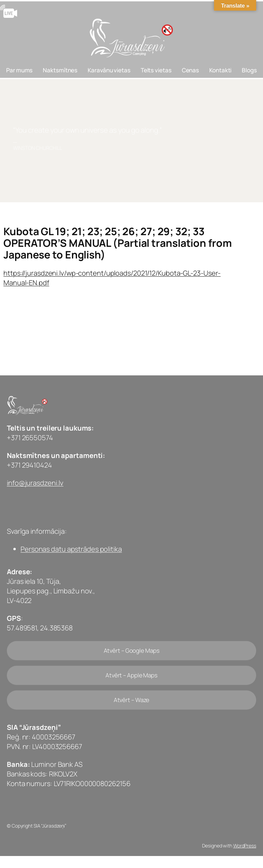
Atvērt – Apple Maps (131, 675)
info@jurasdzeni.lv (35, 483)
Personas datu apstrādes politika (71, 549)
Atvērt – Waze (132, 700)
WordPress (245, 846)
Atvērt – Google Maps (132, 650)
